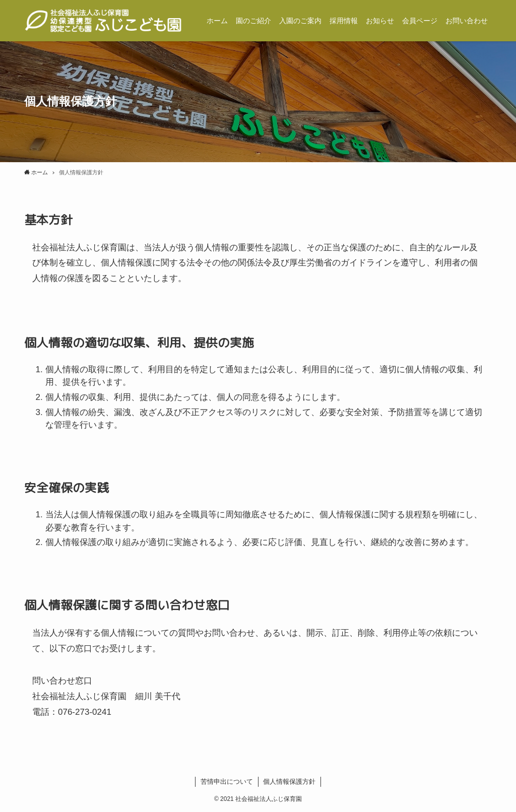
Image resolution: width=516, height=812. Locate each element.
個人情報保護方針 (289, 782)
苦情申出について (227, 782)
